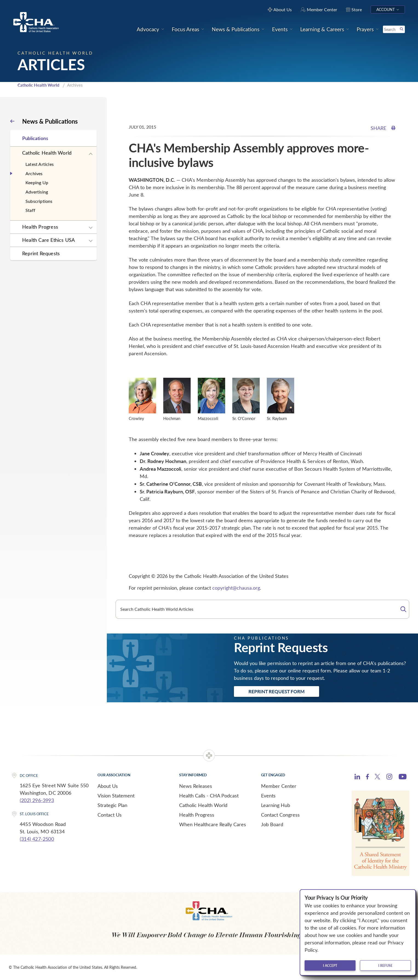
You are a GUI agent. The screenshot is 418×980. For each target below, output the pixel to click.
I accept (330, 965)
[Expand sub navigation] (91, 154)
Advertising (37, 192)
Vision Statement (116, 796)
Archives (34, 173)
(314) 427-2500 (37, 839)
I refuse (385, 965)
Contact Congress (280, 815)
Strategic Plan (112, 805)
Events (268, 796)
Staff (30, 210)
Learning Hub (276, 805)
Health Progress (40, 227)
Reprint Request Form (277, 691)
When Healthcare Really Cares (213, 824)
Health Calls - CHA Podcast (209, 796)
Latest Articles (40, 164)
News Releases (196, 786)
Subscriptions (39, 201)
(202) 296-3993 (37, 800)
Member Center (279, 786)
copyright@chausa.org (236, 588)
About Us (108, 786)
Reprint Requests (41, 253)
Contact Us (110, 815)
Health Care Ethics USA (48, 240)
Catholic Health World (38, 85)
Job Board (272, 824)
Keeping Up (37, 182)
